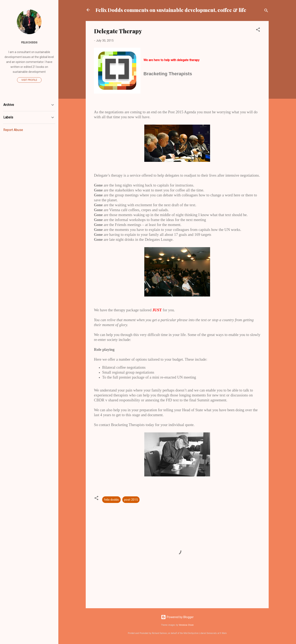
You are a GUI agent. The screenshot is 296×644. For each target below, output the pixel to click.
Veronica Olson (186, 625)
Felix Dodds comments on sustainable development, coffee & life (171, 10)
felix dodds (111, 500)
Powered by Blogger (177, 617)
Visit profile (29, 80)
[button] (258, 30)
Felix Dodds (29, 42)
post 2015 (131, 500)
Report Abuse (13, 130)
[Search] (266, 11)
